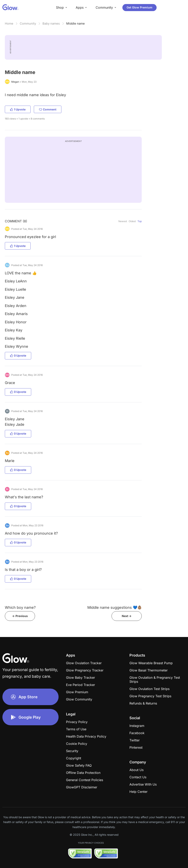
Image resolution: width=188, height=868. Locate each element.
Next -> (127, 616)
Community (28, 23)
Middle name (75, 23)
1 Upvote (18, 109)
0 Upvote (18, 355)
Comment (48, 109)
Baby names (51, 23)
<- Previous (20, 616)
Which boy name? (20, 607)
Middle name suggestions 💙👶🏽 (115, 607)
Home (9, 23)
